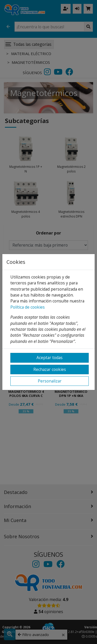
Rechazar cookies (50, 369)
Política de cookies (28, 307)
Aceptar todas (50, 358)
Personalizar (50, 381)
